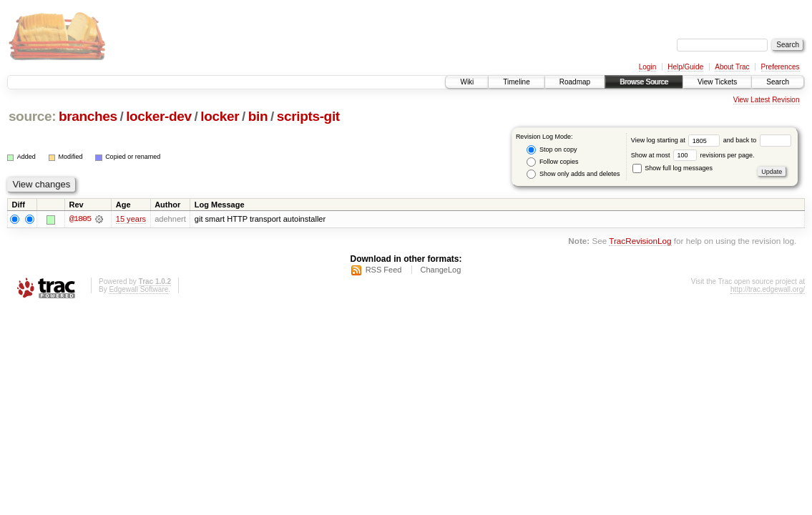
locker (220, 116)
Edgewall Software (138, 289)
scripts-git (308, 116)
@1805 (80, 219)
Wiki (467, 82)
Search (778, 82)
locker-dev (159, 116)
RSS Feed (384, 270)
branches (88, 116)
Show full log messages (672, 168)
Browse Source (644, 82)
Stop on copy (552, 150)
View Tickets (717, 82)
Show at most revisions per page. (693, 155)
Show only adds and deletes (573, 174)
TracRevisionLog (640, 241)
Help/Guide (685, 67)
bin (258, 116)
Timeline (516, 82)
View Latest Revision (767, 100)
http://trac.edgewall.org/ (768, 289)
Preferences (781, 67)
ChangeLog (440, 270)
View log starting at (677, 140)
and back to (757, 140)
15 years (131, 219)
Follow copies (552, 162)
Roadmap (575, 82)
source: (32, 116)
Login (647, 67)
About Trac (732, 67)
